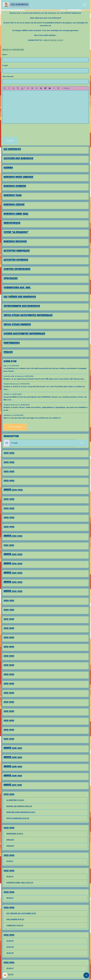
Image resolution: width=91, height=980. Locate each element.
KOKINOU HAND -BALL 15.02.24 (20, 883)
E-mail (5, 66)
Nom (4, 55)
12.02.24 (10, 974)
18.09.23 (10, 898)
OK (82, 443)
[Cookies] (5, 975)
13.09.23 (10, 861)
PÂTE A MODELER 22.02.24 (18, 818)
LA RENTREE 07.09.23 (15, 800)
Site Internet (8, 77)
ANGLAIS (10, 840)
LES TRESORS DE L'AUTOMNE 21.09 (21, 913)
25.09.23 (10, 968)
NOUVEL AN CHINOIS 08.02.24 (19, 806)
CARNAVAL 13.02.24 (15, 926)
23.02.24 (10, 947)
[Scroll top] (86, 975)
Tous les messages (15, 427)
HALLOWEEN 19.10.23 (15, 919)
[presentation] (20, 130)
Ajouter (10, 141)
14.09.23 (10, 877)
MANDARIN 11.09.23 (15, 834)
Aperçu (66, 88)
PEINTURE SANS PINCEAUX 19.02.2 (21, 812)
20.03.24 (10, 953)
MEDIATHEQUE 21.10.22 (53, 40)
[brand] (16, 5)
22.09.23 (10, 941)
